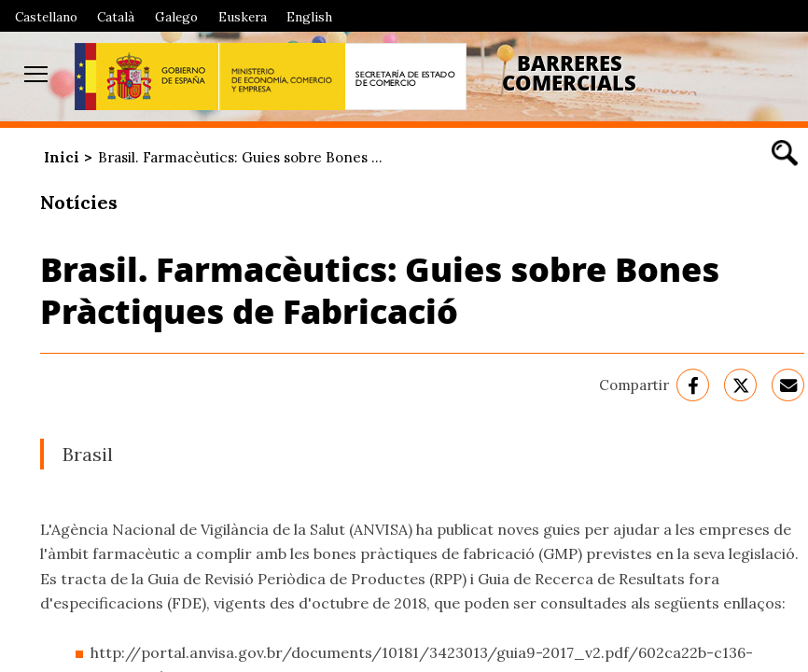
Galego (176, 17)
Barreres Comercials (569, 73)
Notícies (79, 202)
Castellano (46, 17)
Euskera (243, 17)
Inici (62, 157)
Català (116, 17)
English (309, 17)
